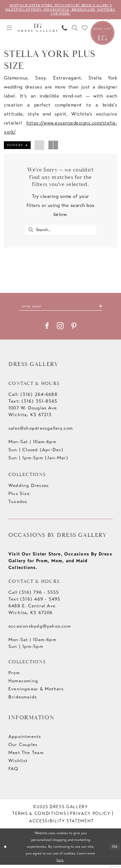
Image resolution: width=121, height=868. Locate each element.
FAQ (13, 772)
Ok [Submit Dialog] (114, 850)
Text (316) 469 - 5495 (34, 602)
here (60, 863)
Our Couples (23, 748)
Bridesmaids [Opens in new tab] (23, 700)
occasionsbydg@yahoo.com (40, 629)
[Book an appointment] (102, 33)
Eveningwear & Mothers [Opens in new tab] (36, 692)
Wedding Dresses (29, 489)
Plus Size (19, 497)
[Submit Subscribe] (104, 309)
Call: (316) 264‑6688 (33, 398)
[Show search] (75, 29)
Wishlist (18, 764)
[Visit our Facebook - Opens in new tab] (47, 329)
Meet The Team (26, 756)
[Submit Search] (31, 231)
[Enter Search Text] (60, 231)
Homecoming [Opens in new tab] (23, 684)
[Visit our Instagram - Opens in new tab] (60, 329)
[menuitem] (9, 29)
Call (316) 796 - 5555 (34, 596)
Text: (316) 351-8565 (33, 404)
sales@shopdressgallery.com (41, 431)
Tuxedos (18, 505)
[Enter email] (61, 309)
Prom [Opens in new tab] (14, 676)
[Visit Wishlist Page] (85, 29)
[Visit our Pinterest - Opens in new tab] (74, 329)
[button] (9, 29)
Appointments (25, 740)
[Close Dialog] (6, 850)
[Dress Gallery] (38, 29)
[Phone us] (65, 29)
